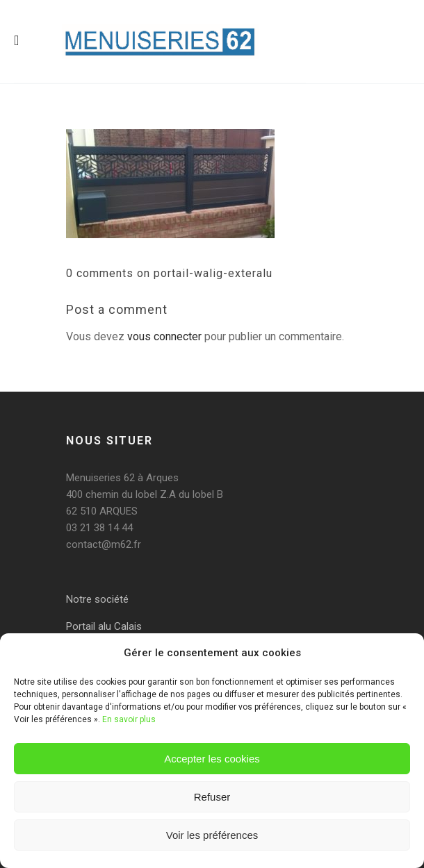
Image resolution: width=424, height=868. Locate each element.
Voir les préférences (212, 835)
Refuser (212, 797)
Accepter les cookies (212, 759)
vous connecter (164, 336)
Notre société (97, 599)
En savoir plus (129, 719)
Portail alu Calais (104, 626)
